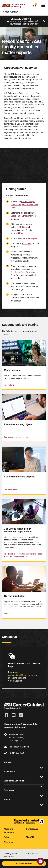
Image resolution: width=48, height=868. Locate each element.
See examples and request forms (17, 437)
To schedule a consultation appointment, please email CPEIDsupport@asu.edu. (23, 555)
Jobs (6, 837)
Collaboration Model (20, 216)
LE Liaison (24, 227)
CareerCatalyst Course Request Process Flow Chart (24, 205)
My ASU (30, 837)
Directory (8, 842)
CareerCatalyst (11, 12)
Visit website (9, 385)
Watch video (9, 613)
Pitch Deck (26, 244)
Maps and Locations (9, 830)
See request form (11, 489)
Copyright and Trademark (10, 855)
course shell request (28, 238)
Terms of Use (32, 853)
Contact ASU (32, 829)
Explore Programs (24, 863)
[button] (41, 861)
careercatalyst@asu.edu (19, 675)
